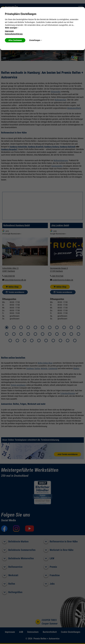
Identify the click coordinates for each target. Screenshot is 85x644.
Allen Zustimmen (15, 40)
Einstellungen (36, 40)
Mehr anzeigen (12, 28)
